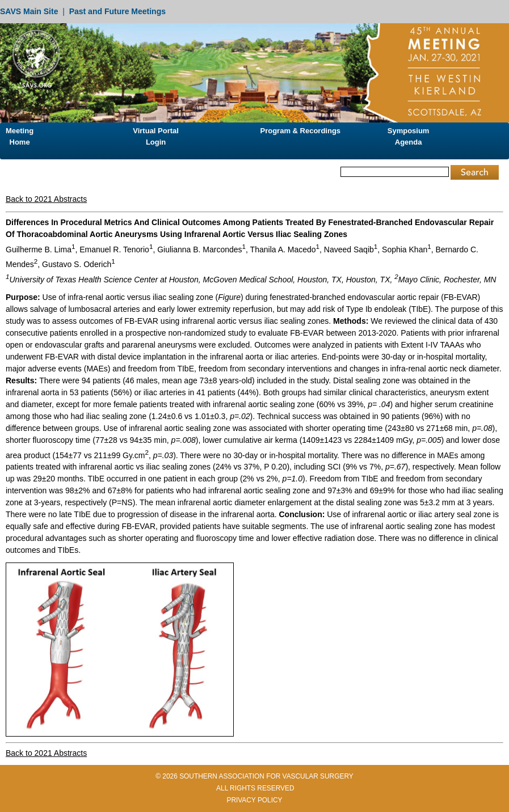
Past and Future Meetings (117, 11)
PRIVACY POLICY (254, 800)
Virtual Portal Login (156, 136)
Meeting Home (20, 136)
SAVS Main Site (29, 11)
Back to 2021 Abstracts (46, 199)
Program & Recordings (301, 131)
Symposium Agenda (409, 136)
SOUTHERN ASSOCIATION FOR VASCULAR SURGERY (266, 776)
